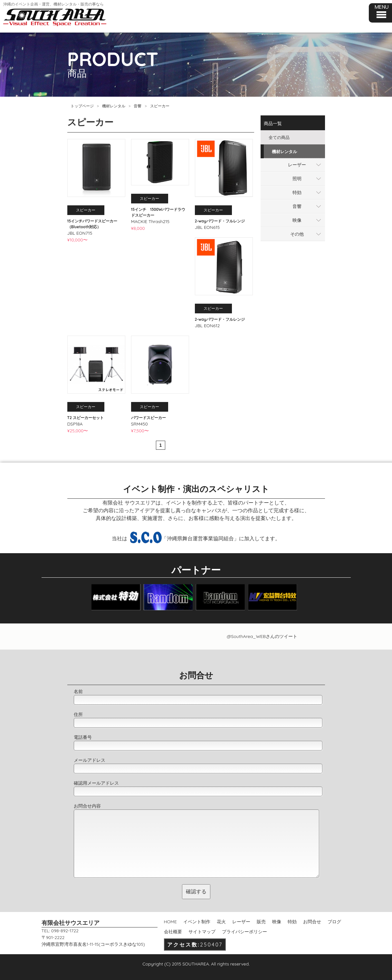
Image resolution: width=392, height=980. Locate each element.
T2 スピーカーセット (86, 418)
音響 (138, 106)
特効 (297, 192)
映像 (297, 220)
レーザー (297, 165)
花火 (221, 922)
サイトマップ (202, 932)
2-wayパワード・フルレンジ (220, 221)
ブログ (334, 922)
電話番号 (83, 737)
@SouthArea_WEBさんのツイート (262, 636)
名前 (78, 691)
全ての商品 (279, 137)
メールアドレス (90, 760)
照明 (297, 179)
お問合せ (312, 922)
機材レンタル (114, 106)
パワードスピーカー (148, 418)
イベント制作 (197, 922)
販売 (261, 922)
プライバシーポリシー (244, 932)
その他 (297, 234)
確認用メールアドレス (96, 783)
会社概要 (173, 932)
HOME (170, 922)
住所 (78, 714)
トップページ (82, 106)
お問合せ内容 (87, 806)
